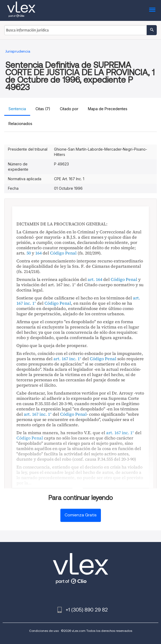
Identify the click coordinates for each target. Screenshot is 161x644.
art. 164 (95, 279)
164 (38, 253)
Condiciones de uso (44, 631)
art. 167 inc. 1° (67, 359)
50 (29, 253)
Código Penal (63, 253)
